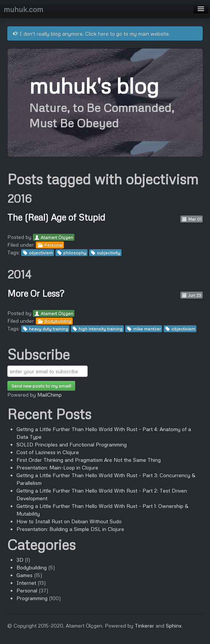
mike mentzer (147, 329)
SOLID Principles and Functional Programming (72, 444)
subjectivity (108, 253)
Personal (53, 245)
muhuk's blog (94, 85)
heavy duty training (48, 329)
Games (24, 575)
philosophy (75, 253)
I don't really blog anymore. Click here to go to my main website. (91, 33)
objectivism (41, 253)
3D (20, 560)
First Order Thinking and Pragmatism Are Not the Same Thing (89, 460)
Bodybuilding (58, 321)
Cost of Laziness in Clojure (48, 452)
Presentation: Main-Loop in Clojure (57, 467)
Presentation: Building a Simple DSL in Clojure (70, 529)
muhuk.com (23, 9)
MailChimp (49, 395)
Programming (32, 598)
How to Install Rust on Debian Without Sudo (69, 521)
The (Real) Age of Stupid (56, 217)
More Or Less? (36, 293)
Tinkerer (144, 626)
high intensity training (100, 329)
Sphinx (174, 626)
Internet (26, 583)
